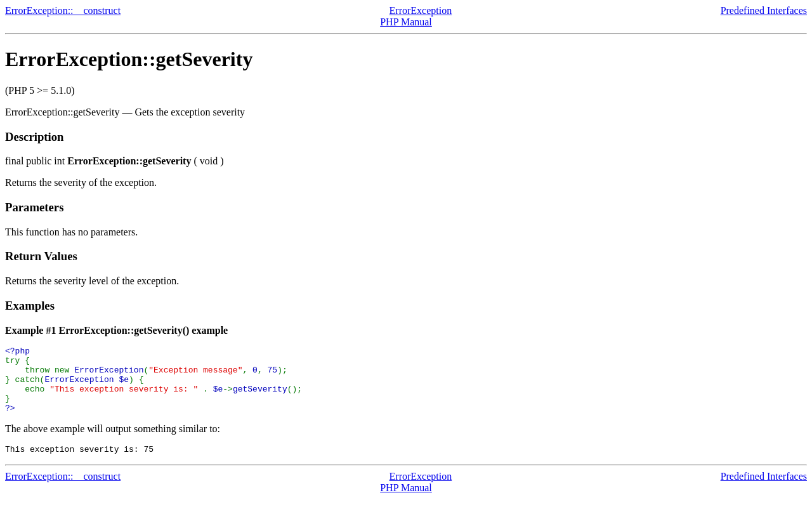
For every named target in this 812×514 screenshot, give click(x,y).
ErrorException (421, 10)
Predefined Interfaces (764, 10)
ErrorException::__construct (63, 10)
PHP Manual (406, 22)
